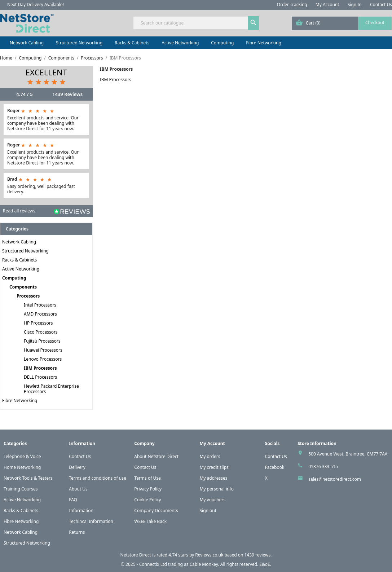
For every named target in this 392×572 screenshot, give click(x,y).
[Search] (196, 23)
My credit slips (214, 467)
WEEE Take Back (150, 521)
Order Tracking (292, 5)
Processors (28, 296)
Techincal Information (91, 521)
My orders (210, 456)
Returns (77, 532)
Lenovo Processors (43, 359)
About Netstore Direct (156, 456)
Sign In (355, 5)
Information (81, 511)
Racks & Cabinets (132, 43)
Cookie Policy (147, 500)
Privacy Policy (148, 489)
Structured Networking (79, 43)
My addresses (213, 478)
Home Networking (22, 467)
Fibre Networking (263, 43)
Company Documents (156, 511)
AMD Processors (40, 314)
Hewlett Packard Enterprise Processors (51, 389)
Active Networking (180, 43)
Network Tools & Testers (28, 478)
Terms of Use (147, 478)
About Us (78, 489)
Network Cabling (27, 43)
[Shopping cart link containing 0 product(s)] (342, 23)
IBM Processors (40, 368)
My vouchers (212, 500)
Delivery (77, 467)
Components (23, 287)
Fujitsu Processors (42, 341)
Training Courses (21, 489)
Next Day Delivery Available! (36, 5)
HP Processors (38, 323)
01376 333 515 (323, 467)
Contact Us (381, 5)
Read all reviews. (20, 211)
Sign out (208, 511)
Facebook (275, 467)
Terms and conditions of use (98, 478)
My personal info (217, 489)
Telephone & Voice (22, 456)
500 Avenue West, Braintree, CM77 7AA (348, 454)
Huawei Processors (43, 350)
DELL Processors (40, 377)
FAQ (73, 500)
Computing (222, 43)
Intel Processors (40, 305)
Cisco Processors (41, 332)
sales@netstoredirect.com (335, 479)
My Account (327, 5)
